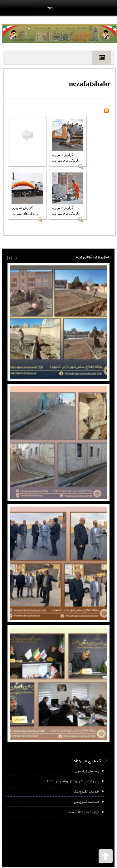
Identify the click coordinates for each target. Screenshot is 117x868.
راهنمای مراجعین (86, 771)
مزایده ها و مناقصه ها (83, 812)
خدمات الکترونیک (86, 791)
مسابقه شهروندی (86, 802)
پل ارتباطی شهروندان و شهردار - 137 (72, 781)
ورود (49, 7)
